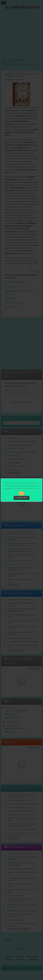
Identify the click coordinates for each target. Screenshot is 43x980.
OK (21, 493)
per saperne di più (22, 498)
